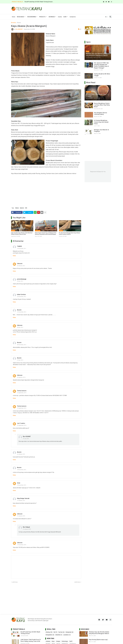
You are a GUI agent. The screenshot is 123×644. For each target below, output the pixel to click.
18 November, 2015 (22, 470)
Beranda (13, 23)
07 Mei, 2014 (20, 360)
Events (60, 17)
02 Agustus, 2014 (21, 377)
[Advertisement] (81, 9)
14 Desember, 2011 (22, 249)
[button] (106, 17)
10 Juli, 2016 (26, 439)
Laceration (67, 635)
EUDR (65, 17)
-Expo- (53, 641)
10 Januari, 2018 (21, 516)
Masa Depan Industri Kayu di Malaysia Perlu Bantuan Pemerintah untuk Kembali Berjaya (46, 234)
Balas (14, 256)
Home (14, 17)
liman (19, 483)
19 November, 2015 (22, 485)
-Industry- (48, 641)
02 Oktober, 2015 (21, 454)
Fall (55, 632)
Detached (59, 635)
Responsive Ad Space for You (98, 172)
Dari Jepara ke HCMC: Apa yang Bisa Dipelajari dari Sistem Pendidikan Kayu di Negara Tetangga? (101, 65)
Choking (49, 632)
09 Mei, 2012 (20, 281)
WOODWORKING (32, 17)
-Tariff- (71, 641)
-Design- (58, 641)
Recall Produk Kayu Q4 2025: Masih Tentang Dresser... (39, 2)
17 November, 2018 (22, 545)
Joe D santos (21, 423)
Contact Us (73, 17)
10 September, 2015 (22, 393)
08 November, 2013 (22, 345)
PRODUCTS (42, 17)
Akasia (19, 23)
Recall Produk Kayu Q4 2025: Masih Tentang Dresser (30, 633)
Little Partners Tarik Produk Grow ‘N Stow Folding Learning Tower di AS (31, 640)
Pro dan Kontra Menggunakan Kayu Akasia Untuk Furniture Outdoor (69, 234)
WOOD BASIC (20, 17)
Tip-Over (61, 632)
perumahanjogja (22, 279)
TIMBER (19, 246)
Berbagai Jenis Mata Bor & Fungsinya (101, 131)
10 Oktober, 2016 (21, 501)
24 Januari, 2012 (21, 266)
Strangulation (50, 635)
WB (26, 208)
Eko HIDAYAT (27, 437)
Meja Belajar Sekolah (23, 498)
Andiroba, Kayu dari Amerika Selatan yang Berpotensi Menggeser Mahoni (99, 633)
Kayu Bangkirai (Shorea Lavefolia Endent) (100, 114)
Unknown (20, 264)
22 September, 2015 (22, 425)
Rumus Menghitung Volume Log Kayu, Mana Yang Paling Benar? (102, 105)
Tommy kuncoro (22, 391)
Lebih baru (15, 582)
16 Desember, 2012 (22, 312)
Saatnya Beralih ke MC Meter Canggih (102, 75)
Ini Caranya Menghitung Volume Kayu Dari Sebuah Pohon (101, 122)
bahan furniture (21, 294)
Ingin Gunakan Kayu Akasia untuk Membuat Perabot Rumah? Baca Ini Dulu (22, 234)
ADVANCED (52, 17)
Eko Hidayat (26, 527)
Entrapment (69, 632)
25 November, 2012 (22, 297)
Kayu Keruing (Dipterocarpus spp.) (98, 640)
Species (22, 208)
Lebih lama (77, 582)
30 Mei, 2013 (20, 327)
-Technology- (65, 641)
